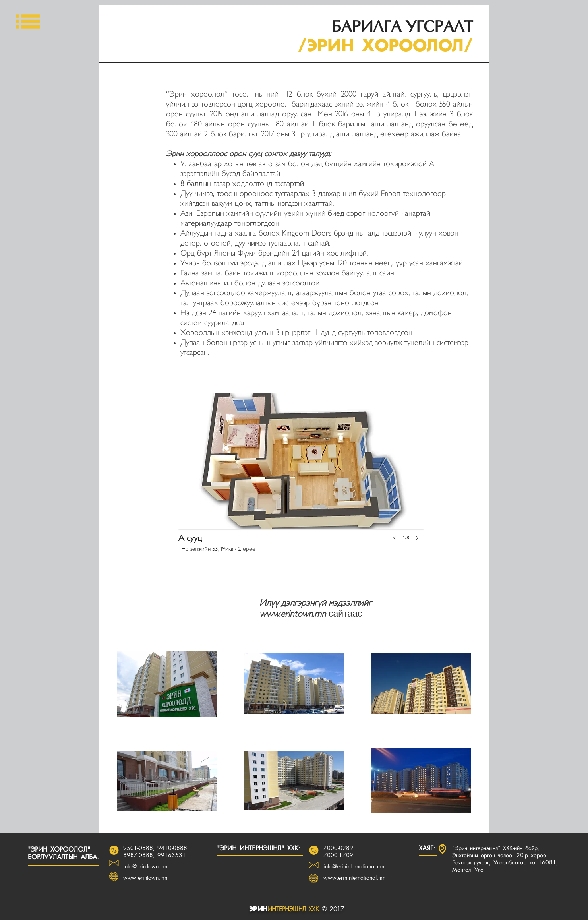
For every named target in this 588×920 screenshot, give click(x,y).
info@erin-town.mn (145, 867)
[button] (28, 21)
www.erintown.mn (293, 614)
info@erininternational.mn (354, 867)
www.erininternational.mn (354, 878)
